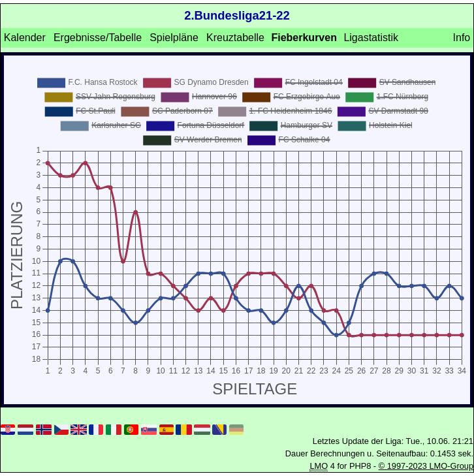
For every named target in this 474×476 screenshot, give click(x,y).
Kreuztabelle (235, 38)
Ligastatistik (371, 38)
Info (462, 38)
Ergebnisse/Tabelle (98, 38)
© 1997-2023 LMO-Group (426, 466)
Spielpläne (174, 38)
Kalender (25, 38)
